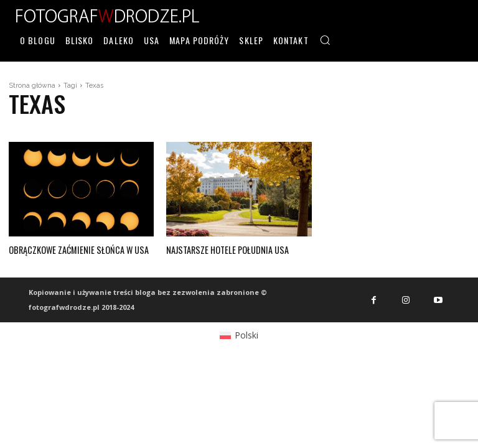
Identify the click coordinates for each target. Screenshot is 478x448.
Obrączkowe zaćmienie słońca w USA (77, 249)
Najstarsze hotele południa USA (226, 249)
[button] (325, 40)
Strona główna (32, 86)
